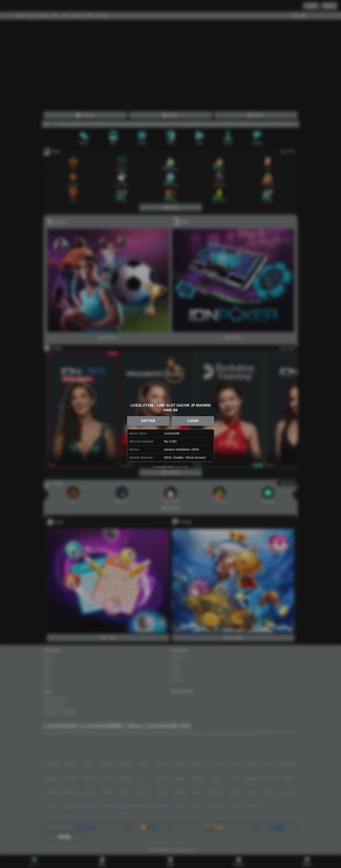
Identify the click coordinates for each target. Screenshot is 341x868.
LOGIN (193, 421)
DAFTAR (148, 421)
